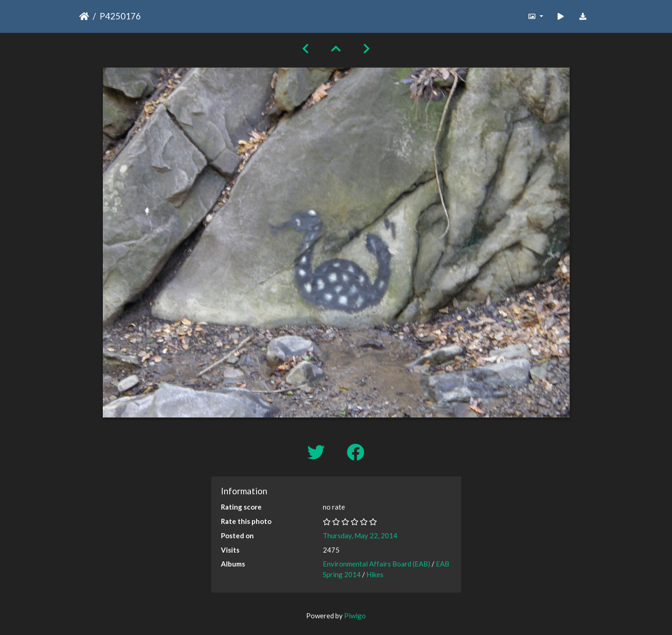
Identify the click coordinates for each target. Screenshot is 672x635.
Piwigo (355, 616)
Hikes (375, 574)
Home (84, 16)
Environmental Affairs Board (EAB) (377, 564)
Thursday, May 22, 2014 (360, 535)
